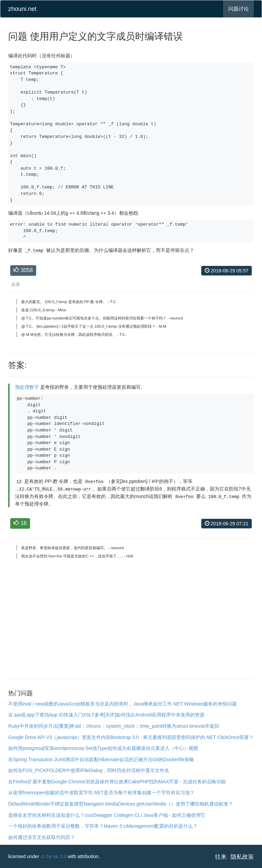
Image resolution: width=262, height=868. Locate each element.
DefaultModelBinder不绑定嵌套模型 (46, 804)
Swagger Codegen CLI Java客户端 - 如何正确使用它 (149, 815)
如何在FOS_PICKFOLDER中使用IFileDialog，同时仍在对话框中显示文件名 (89, 770)
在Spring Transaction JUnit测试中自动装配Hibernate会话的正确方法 (80, 759)
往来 (221, 857)
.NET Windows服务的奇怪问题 (204, 704)
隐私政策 (242, 857)
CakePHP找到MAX (149, 782)
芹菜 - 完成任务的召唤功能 (197, 782)
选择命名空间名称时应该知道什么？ (46, 815)
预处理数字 (27, 387)
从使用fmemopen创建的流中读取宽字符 (50, 793)
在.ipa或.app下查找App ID (36, 715)
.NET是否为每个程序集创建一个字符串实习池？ (144, 793)
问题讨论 (238, 9)
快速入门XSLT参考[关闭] (90, 715)
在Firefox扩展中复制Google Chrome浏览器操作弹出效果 (68, 782)
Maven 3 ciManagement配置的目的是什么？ (151, 826)
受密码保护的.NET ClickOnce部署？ (215, 737)
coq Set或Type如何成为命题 (106, 748)
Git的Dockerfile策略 (173, 759)
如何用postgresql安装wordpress (42, 748)
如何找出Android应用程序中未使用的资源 (160, 715)
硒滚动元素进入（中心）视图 (167, 748)
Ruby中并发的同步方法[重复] (39, 726)
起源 (16, 284)
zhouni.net (22, 9)
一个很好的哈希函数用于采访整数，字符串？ (56, 826)
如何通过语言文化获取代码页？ (42, 837)
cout (89, 815)
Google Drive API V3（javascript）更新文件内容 (59, 737)
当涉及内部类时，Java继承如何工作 (133, 704)
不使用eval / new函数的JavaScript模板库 (52, 704)
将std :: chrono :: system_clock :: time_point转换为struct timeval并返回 (144, 726)
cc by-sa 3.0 (53, 856)
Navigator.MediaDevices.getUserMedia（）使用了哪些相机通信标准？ (158, 804)
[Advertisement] (131, 623)
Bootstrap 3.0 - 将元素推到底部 (144, 737)
